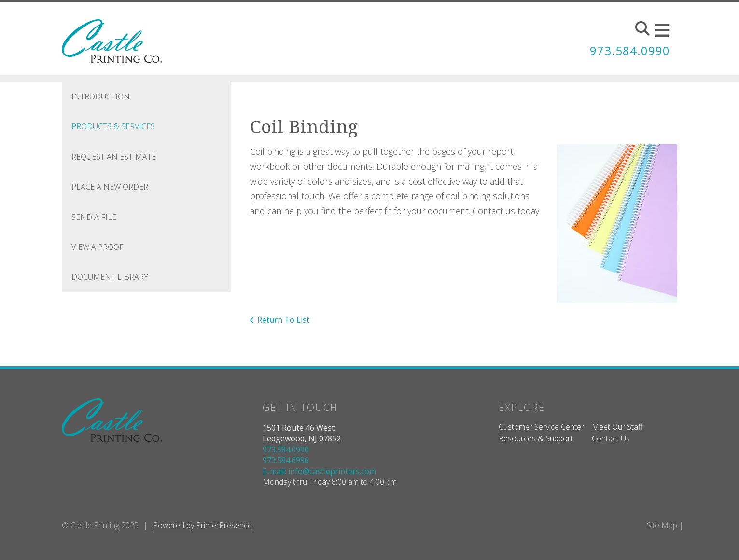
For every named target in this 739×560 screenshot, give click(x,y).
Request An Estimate (114, 157)
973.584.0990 (630, 50)
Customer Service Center (541, 427)
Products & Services (113, 126)
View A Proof (98, 247)
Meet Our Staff (617, 427)
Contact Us (611, 438)
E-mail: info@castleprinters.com (319, 471)
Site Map (662, 525)
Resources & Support (536, 438)
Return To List (283, 320)
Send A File (94, 217)
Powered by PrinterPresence (202, 525)
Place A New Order (110, 187)
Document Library (110, 277)
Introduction (101, 96)
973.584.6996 (286, 460)
